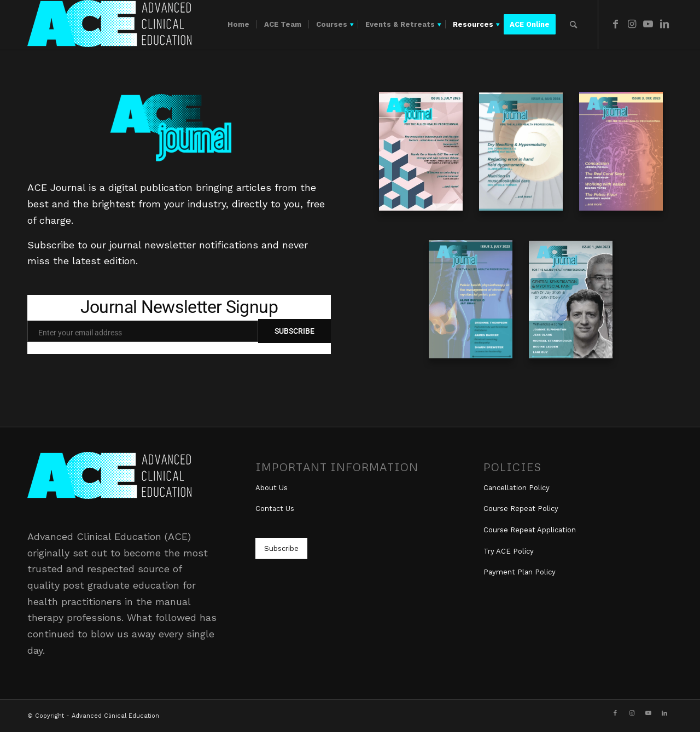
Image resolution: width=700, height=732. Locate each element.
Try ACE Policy (509, 551)
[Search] (573, 25)
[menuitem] (238, 25)
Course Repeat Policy (521, 509)
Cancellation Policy (517, 488)
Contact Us (275, 509)
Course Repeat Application (530, 530)
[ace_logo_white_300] (109, 25)
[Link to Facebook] (615, 24)
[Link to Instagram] (632, 24)
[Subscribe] (281, 548)
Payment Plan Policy (520, 572)
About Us (272, 488)
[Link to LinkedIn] (664, 24)
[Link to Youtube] (648, 24)
